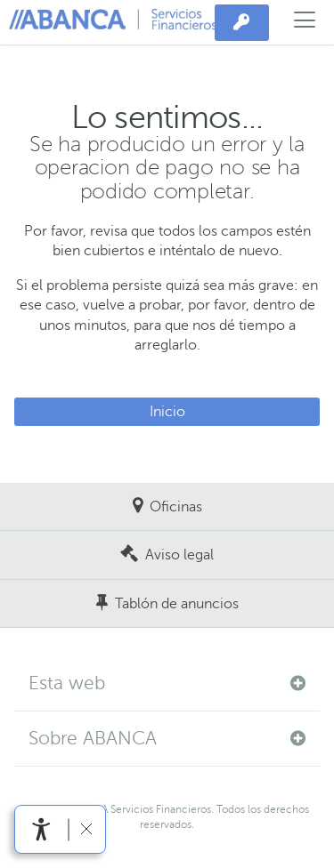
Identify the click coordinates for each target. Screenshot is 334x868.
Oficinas (176, 507)
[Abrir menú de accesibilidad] (41, 829)
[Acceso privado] (242, 23)
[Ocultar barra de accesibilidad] (86, 829)
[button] (167, 683)
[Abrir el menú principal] (305, 22)
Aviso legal (179, 555)
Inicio (167, 412)
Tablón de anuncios (177, 604)
